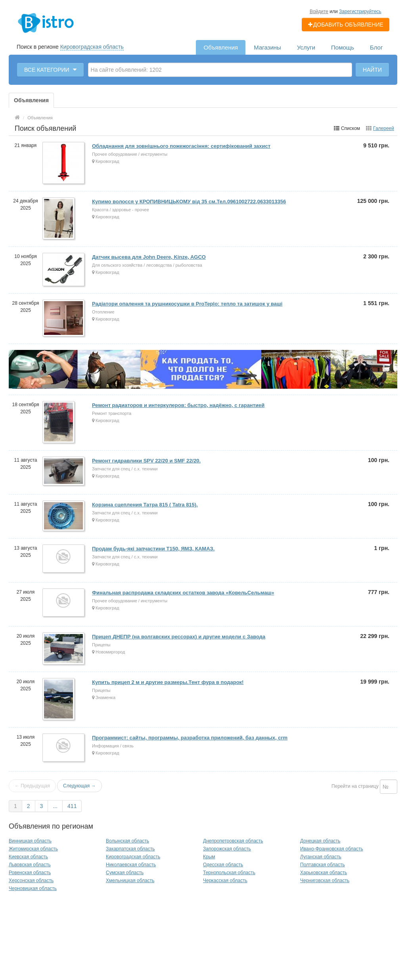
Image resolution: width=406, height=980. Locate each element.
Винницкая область (30, 841)
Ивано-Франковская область (332, 849)
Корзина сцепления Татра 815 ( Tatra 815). (145, 505)
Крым (209, 857)
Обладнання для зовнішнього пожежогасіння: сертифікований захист (181, 146)
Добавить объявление (346, 25)
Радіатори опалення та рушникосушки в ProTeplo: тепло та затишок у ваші (187, 304)
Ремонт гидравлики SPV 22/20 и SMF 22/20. (146, 461)
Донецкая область (320, 841)
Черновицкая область (33, 888)
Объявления (221, 47)
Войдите (319, 11)
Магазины (267, 47)
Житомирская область (33, 849)
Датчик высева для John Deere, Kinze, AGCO (149, 257)
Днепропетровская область (233, 841)
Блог (376, 47)
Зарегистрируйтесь (360, 11)
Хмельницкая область (130, 881)
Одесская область (223, 865)
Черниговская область (325, 881)
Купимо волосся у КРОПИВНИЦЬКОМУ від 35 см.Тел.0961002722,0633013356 (189, 202)
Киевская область (28, 857)
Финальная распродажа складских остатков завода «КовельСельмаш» (183, 593)
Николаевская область (131, 865)
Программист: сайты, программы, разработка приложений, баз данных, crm (190, 738)
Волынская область (127, 841)
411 (72, 806)
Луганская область (321, 857)
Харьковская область (324, 873)
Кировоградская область (92, 47)
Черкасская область (225, 881)
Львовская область (30, 865)
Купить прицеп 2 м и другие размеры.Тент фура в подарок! (168, 682)
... (55, 806)
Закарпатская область (130, 849)
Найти (372, 70)
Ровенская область (30, 873)
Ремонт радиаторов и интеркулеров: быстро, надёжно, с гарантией (178, 405)
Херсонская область (31, 881)
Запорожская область (227, 849)
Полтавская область (323, 865)
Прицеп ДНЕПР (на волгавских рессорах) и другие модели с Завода (179, 637)
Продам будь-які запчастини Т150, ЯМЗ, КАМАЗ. (153, 549)
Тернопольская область (229, 873)
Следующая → (79, 786)
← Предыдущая (32, 786)
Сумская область (125, 873)
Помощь (343, 47)
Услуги (306, 47)
